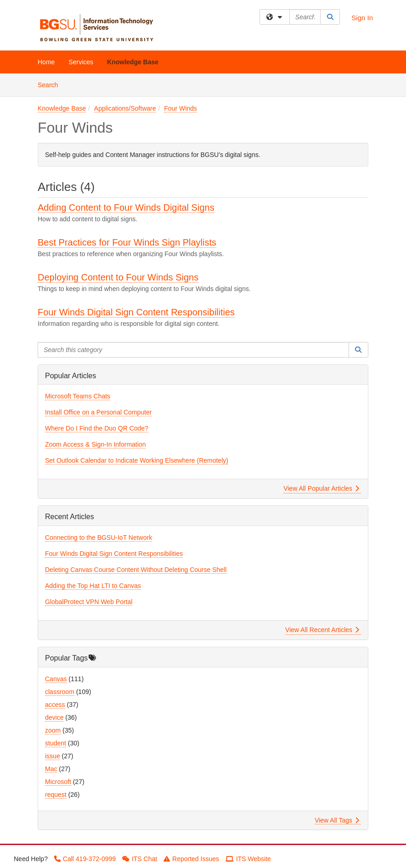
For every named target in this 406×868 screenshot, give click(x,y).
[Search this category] (193, 350)
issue (53, 756)
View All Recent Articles (322, 630)
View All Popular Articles (321, 488)
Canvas (56, 679)
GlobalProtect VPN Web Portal (89, 602)
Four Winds (180, 108)
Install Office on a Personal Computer (98, 412)
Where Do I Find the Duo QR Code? (97, 428)
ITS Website (248, 859)
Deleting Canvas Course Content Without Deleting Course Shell (136, 570)
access (55, 705)
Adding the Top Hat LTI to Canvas (93, 586)
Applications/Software (125, 108)
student (56, 743)
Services (81, 62)
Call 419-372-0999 (85, 859)
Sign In (362, 18)
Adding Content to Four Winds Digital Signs (126, 207)
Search (51, 84)
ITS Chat (140, 859)
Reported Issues (191, 859)
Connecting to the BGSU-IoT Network (99, 538)
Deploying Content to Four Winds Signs (118, 277)
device (54, 717)
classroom (60, 692)
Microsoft (58, 782)
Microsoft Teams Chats (78, 396)
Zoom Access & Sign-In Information (95, 444)
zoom (53, 730)
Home (46, 62)
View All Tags (337, 820)
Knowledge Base (133, 62)
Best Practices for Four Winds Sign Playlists (127, 242)
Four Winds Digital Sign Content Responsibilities (136, 312)
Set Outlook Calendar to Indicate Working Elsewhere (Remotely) (137, 460)
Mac (51, 769)
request (56, 795)
